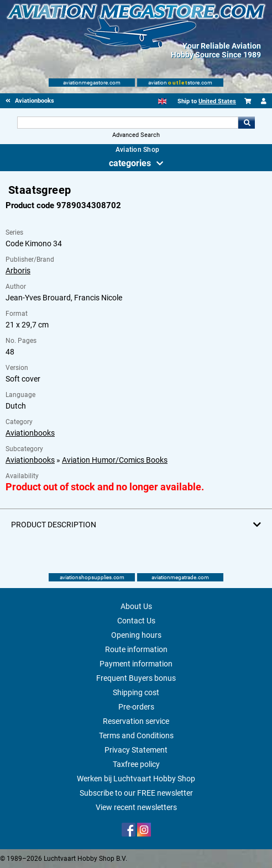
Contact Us (136, 621)
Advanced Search (136, 135)
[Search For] (128, 123)
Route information (136, 649)
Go (247, 123)
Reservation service (136, 721)
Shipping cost (136, 692)
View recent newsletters (136, 807)
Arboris (18, 271)
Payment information (136, 664)
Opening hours (136, 635)
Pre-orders (136, 707)
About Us (136, 606)
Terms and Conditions (136, 735)
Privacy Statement (136, 750)
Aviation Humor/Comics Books (115, 460)
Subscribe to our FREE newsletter (136, 793)
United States (217, 101)
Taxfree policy (136, 764)
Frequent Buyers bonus (136, 678)
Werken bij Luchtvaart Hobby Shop (136, 779)
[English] (162, 101)
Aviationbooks (30, 433)
